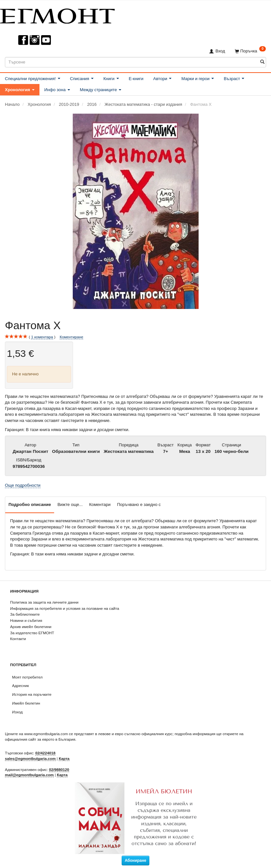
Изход (17, 712)
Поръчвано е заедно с (139, 504)
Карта (64, 758)
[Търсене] (262, 62)
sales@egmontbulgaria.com (30, 758)
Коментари (100, 504)
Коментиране (71, 337)
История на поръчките (32, 694)
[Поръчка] (250, 51)
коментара (42, 337)
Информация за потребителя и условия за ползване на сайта (65, 608)
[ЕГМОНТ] (57, 15)
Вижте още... (70, 504)
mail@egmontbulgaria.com (29, 775)
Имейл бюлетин (26, 703)
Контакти (18, 639)
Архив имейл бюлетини (31, 627)
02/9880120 (59, 770)
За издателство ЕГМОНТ (32, 633)
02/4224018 (45, 753)
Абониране (136, 861)
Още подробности (23, 485)
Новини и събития (26, 620)
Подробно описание (30, 504)
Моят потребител (27, 677)
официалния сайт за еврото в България (40, 739)
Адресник (21, 686)
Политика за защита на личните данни (44, 602)
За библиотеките (25, 614)
